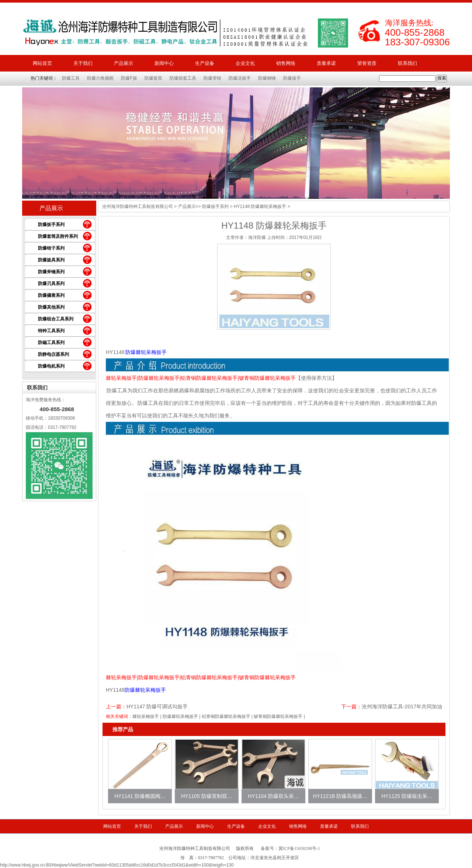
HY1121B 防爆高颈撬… (340, 796)
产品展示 (124, 63)
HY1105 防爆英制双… (206, 796)
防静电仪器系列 (53, 354)
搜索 (442, 78)
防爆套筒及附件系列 (58, 236)
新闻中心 (164, 63)
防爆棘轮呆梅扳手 (180, 716)
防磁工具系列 (51, 343)
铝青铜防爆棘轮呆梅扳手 (226, 716)
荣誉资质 (367, 63)
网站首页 (42, 63)
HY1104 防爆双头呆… (273, 796)
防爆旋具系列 (51, 260)
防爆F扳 (129, 78)
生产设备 (205, 63)
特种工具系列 (51, 331)
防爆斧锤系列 (51, 272)
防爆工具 (71, 78)
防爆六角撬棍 (100, 78)
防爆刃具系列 (51, 284)
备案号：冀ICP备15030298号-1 (290, 848)
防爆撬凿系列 (51, 295)
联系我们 (407, 63)
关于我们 (83, 63)
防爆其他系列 (51, 307)
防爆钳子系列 (51, 248)
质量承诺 (326, 63)
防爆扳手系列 (51, 225)
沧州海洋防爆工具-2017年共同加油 (402, 706)
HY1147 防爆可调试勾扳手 (157, 706)
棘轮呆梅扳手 (146, 716)
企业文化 (245, 63)
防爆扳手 (292, 78)
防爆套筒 (153, 78)
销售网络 (286, 63)
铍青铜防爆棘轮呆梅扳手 (278, 716)
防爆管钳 (212, 78)
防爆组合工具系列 (56, 319)
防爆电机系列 (51, 366)
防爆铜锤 (267, 78)
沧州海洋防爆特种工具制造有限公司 (138, 206)
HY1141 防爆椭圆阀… (140, 796)
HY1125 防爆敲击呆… (407, 796)
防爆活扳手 (240, 78)
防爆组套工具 (183, 78)
